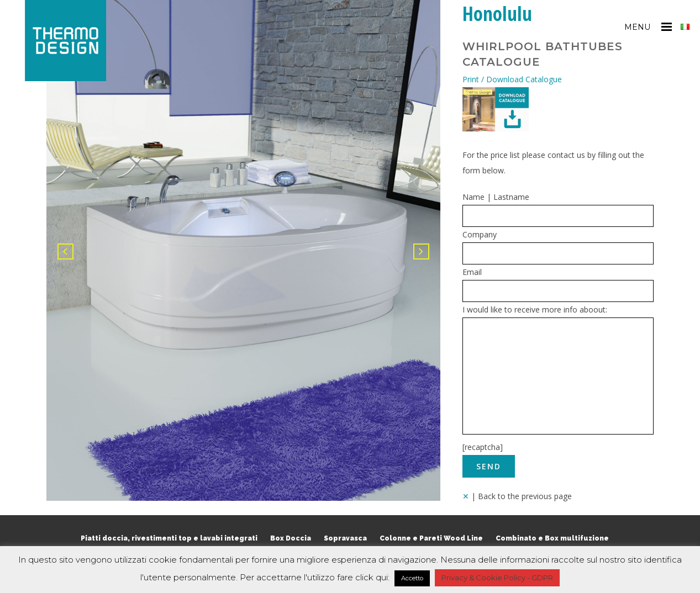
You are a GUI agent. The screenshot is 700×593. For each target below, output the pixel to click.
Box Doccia (291, 538)
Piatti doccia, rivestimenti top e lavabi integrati (169, 538)
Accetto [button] (412, 578)
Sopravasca (345, 538)
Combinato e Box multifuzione (552, 538)
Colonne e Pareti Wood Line (431, 538)
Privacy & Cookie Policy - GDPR (497, 578)
